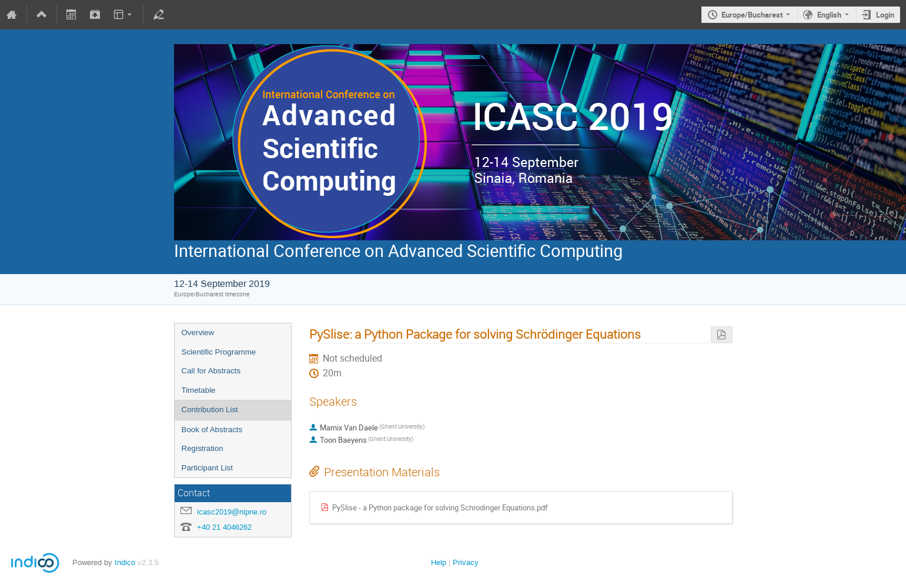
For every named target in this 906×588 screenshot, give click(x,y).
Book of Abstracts (212, 430)
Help (439, 562)
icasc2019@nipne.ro (232, 512)
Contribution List (210, 410)
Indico (125, 562)
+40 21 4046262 (224, 527)
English (829, 15)
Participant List (207, 468)
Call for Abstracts (211, 371)
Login (885, 15)
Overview (198, 333)
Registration (203, 448)
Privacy (466, 562)
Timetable (199, 390)
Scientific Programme (219, 352)
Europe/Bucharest (752, 15)
